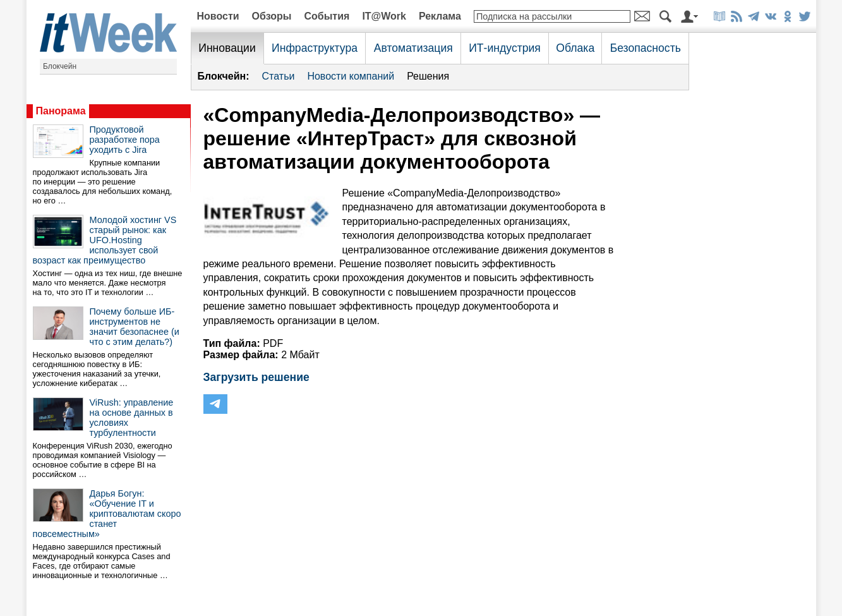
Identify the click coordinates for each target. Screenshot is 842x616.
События (327, 16)
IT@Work (384, 16)
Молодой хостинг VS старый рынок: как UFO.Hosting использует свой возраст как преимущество (105, 240)
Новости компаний (351, 76)
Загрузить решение (256, 377)
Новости (218, 16)
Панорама (61, 111)
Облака (575, 48)
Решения (428, 76)
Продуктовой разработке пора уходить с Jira (125, 140)
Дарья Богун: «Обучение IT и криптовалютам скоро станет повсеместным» (107, 514)
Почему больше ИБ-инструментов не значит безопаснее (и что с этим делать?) (135, 327)
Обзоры (272, 16)
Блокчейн (60, 66)
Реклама (440, 16)
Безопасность (646, 48)
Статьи (279, 76)
